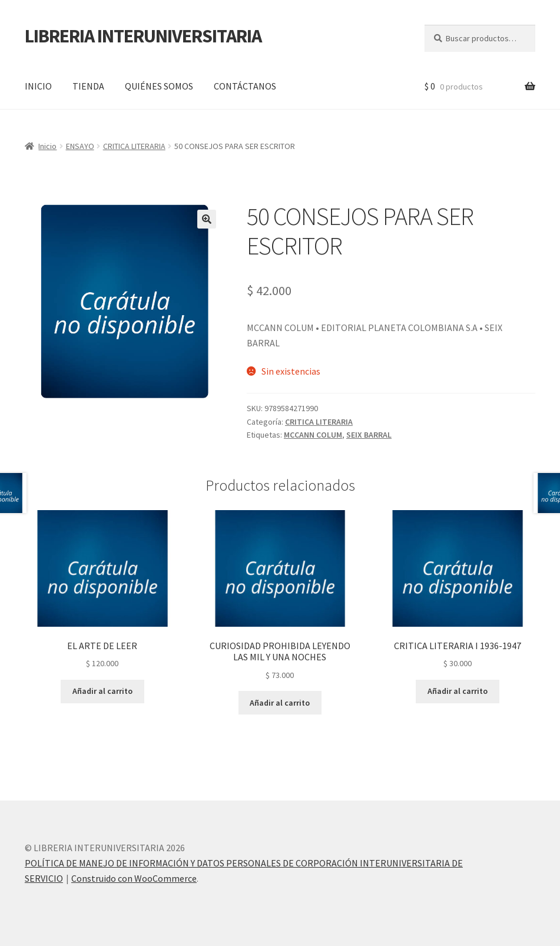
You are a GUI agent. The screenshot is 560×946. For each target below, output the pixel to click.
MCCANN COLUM (313, 435)
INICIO (38, 86)
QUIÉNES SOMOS (159, 86)
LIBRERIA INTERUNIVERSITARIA (143, 36)
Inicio (47, 146)
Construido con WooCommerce (134, 878)
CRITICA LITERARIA (134, 146)
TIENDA (88, 86)
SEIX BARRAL (369, 435)
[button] (207, 219)
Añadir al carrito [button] (102, 691)
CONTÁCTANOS (245, 86)
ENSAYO (80, 146)
